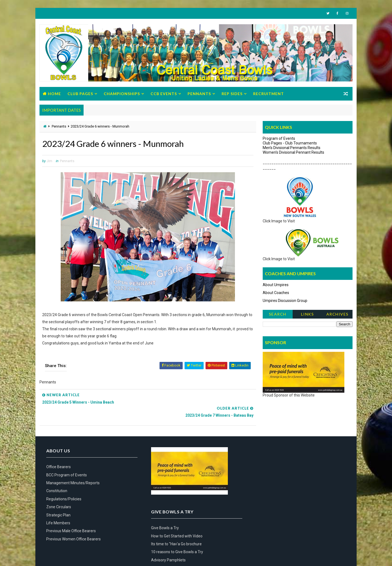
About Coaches (276, 293)
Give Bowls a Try (266, 454)
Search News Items (278, 316)
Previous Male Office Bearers (71, 518)
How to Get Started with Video (278, 462)
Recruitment (269, 94)
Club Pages (80, 94)
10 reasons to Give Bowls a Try (278, 478)
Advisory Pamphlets (269, 486)
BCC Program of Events (67, 462)
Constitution (57, 478)
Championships (122, 94)
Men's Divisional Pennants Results (292, 148)
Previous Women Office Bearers (73, 526)
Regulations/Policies (64, 486)
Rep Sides (232, 94)
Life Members (58, 510)
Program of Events (279, 139)
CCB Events (164, 94)
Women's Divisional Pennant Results (293, 153)
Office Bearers (59, 454)
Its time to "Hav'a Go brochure (277, 470)
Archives (338, 315)
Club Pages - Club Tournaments (290, 143)
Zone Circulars (59, 494)
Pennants (199, 94)
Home (54, 94)
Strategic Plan (58, 502)
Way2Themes (51, 556)
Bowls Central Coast (84, 556)
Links (308, 315)
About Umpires (276, 285)
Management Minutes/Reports (73, 470)
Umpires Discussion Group (285, 301)
